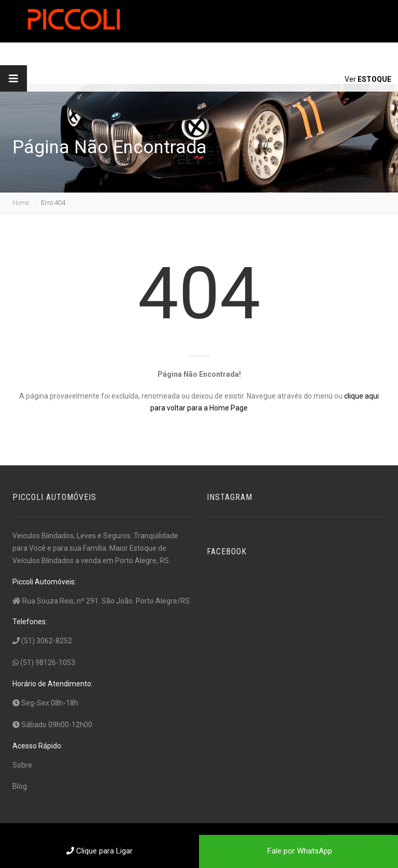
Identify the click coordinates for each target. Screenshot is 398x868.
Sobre (22, 765)
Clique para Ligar (99, 851)
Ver (368, 79)
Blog (20, 786)
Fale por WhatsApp (299, 851)
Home (21, 203)
